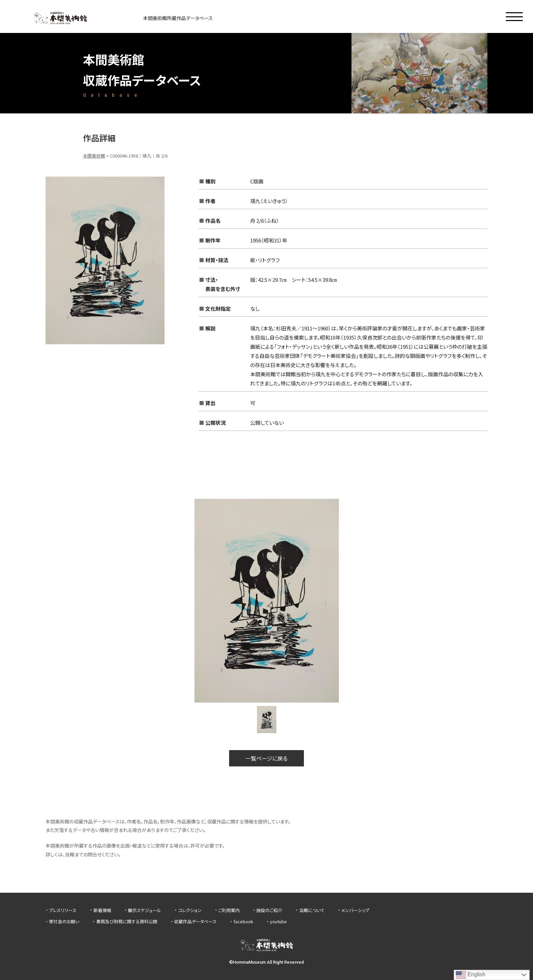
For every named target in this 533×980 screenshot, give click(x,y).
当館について (312, 910)
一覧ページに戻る (266, 758)
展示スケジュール (144, 910)
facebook (243, 921)
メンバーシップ (355, 910)
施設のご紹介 (269, 910)
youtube (278, 921)
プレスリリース (63, 910)
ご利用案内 (229, 910)
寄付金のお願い (64, 921)
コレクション (190, 910)
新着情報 (102, 910)
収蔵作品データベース (195, 921)
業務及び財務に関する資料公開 (127, 921)
